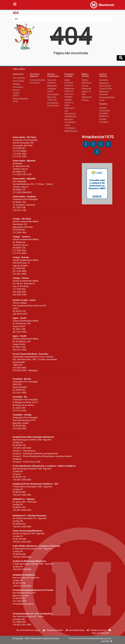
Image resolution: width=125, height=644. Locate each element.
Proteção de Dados (53, 630)
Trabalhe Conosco (96, 630)
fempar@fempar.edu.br (23, 604)
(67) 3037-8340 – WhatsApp (25, 370)
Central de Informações (28, 630)
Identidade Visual (75, 630)
